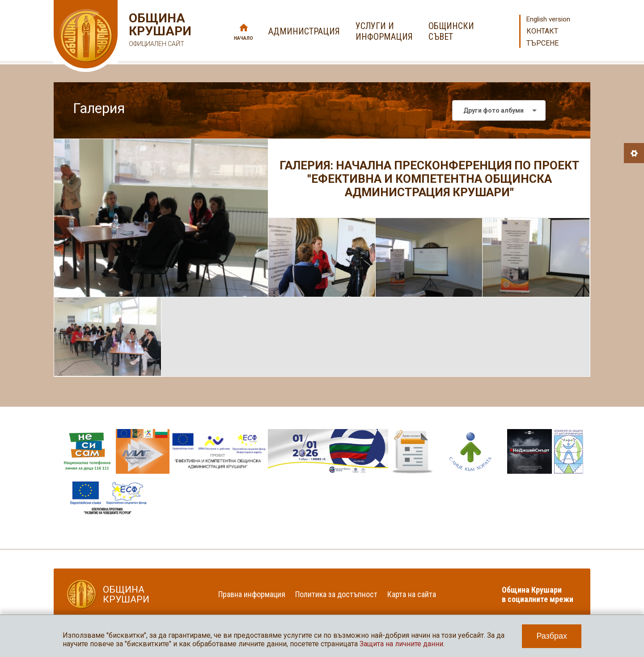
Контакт (542, 31)
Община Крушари (159, 31)
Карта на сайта (412, 594)
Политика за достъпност (336, 594)
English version (548, 19)
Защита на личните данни (401, 644)
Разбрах (552, 636)
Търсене (542, 43)
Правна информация (252, 594)
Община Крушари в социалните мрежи (538, 594)
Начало (244, 38)
